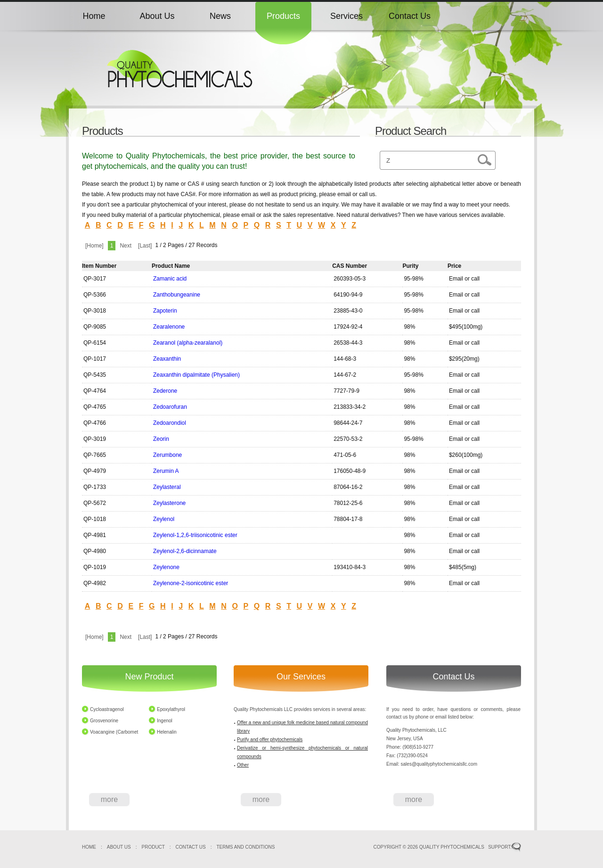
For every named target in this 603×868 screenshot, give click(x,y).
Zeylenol (164, 519)
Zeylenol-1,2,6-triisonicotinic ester (195, 535)
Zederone (165, 391)
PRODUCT (153, 847)
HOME (89, 847)
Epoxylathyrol (171, 709)
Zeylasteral (167, 487)
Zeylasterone (169, 503)
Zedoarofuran (170, 407)
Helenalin (167, 732)
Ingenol (165, 721)
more (109, 799)
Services (346, 16)
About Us (157, 16)
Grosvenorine (104, 721)
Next (126, 246)
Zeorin (161, 439)
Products (283, 16)
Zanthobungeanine (177, 295)
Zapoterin (165, 311)
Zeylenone (166, 567)
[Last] (145, 246)
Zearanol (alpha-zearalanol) (188, 343)
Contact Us (410, 16)
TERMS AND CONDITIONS (245, 847)
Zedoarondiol (170, 423)
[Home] (94, 246)
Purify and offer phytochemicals (270, 740)
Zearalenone (169, 327)
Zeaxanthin (167, 359)
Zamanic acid (170, 279)
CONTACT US (191, 847)
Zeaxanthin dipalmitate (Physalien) (196, 375)
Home (94, 16)
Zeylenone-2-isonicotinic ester (191, 583)
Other (243, 765)
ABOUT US (119, 847)
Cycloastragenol (107, 709)
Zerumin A (166, 471)
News (220, 16)
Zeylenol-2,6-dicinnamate (185, 551)
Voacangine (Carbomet (114, 732)
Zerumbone (167, 455)
